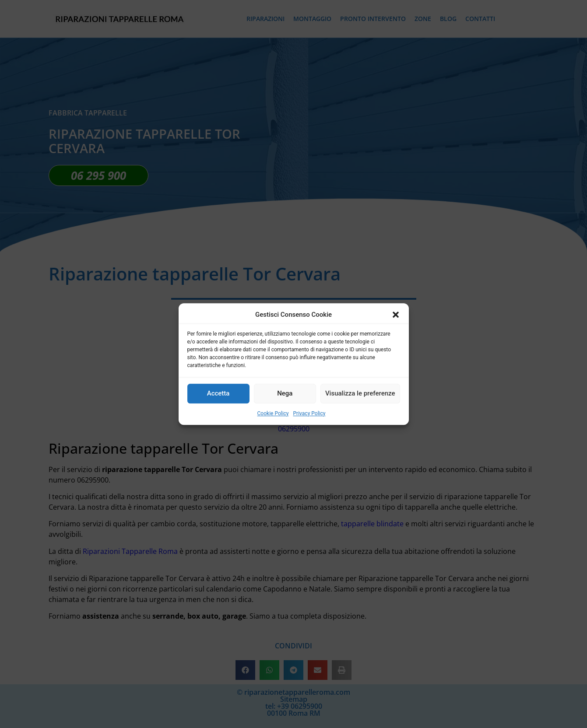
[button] (396, 315)
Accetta (218, 393)
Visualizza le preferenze (360, 393)
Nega (285, 393)
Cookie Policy (273, 413)
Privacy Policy (309, 413)
